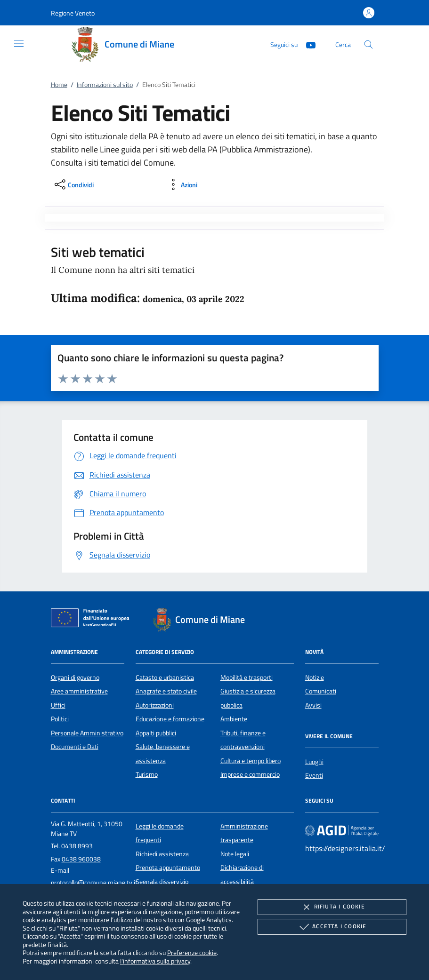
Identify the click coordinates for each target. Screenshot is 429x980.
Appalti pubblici (156, 733)
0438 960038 (81, 859)
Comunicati (321, 691)
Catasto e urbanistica (165, 677)
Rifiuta (332, 907)
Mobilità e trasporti (247, 677)
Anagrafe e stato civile (166, 691)
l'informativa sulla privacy (155, 961)
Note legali (235, 854)
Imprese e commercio (250, 774)
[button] (73, 13)
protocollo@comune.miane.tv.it (94, 883)
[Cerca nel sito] (368, 44)
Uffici (58, 705)
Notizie (315, 677)
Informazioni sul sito (105, 85)
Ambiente (234, 719)
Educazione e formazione (170, 719)
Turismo (147, 774)
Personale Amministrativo (87, 733)
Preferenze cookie (192, 952)
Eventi (314, 775)
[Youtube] (307, 44)
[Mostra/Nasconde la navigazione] (19, 43)
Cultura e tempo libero (251, 761)
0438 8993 (77, 846)
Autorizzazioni (155, 705)
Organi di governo (75, 677)
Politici (60, 719)
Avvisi (313, 705)
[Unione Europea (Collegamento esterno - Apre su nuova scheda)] (93, 620)
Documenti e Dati (75, 747)
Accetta (332, 927)
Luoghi (314, 762)
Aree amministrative (79, 691)
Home (59, 85)
